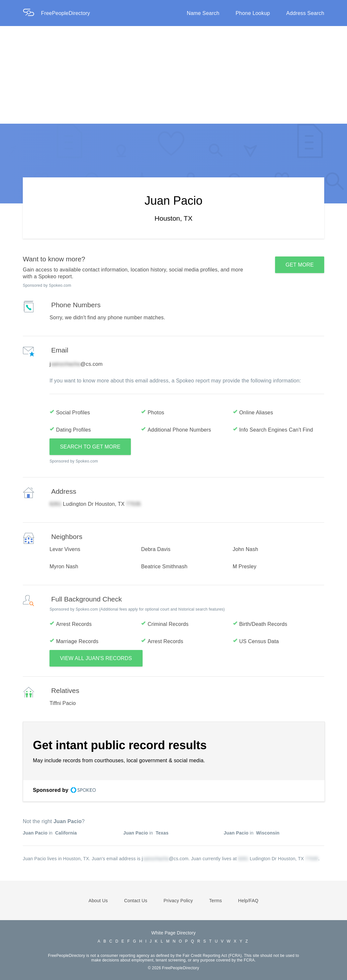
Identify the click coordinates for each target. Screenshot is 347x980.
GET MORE (300, 265)
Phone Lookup (253, 13)
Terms (215, 901)
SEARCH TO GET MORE (90, 447)
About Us (98, 901)
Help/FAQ (248, 901)
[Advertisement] (173, 75)
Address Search (305, 13)
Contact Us (136, 901)
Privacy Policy (178, 901)
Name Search (203, 13)
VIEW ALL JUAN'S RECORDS (96, 658)
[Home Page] (32, 13)
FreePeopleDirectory (66, 13)
